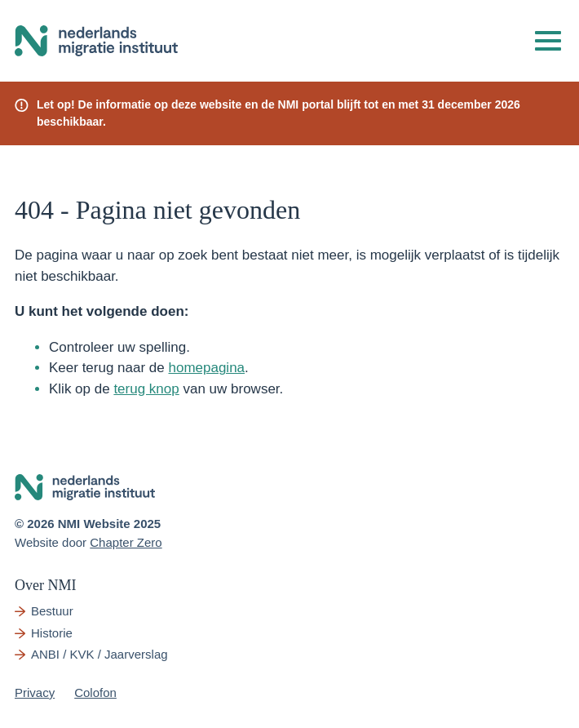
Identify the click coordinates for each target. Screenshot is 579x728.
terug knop (146, 389)
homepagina (206, 368)
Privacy (35, 692)
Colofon (95, 692)
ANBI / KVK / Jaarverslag (99, 654)
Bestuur (52, 611)
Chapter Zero (126, 542)
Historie (52, 633)
